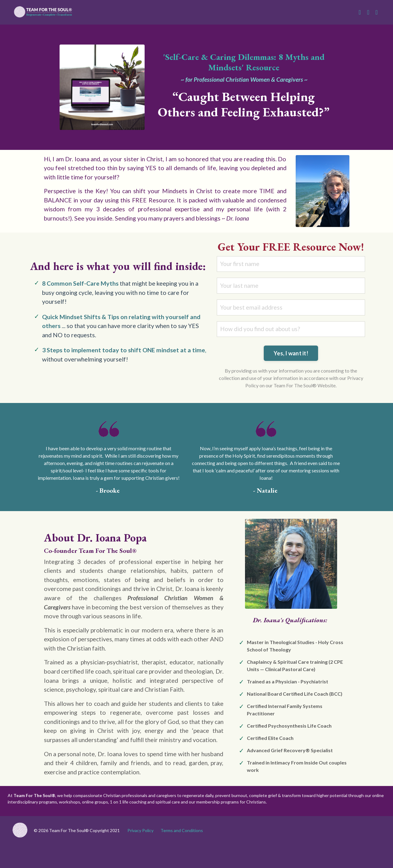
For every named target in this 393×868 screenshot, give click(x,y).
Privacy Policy (140, 854)
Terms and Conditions (182, 854)
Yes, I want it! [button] (291, 365)
